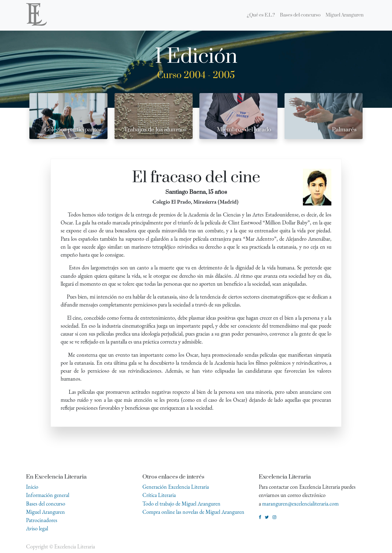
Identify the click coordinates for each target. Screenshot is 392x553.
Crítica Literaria (159, 495)
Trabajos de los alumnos (155, 130)
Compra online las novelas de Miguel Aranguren (193, 512)
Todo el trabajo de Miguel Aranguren (181, 504)
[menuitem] (261, 15)
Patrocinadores (42, 520)
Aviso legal (37, 528)
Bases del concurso (46, 504)
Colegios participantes (73, 130)
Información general (48, 495)
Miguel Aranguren (45, 512)
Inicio (32, 487)
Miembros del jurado (244, 130)
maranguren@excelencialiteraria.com (300, 504)
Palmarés (344, 130)
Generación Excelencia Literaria (176, 487)
